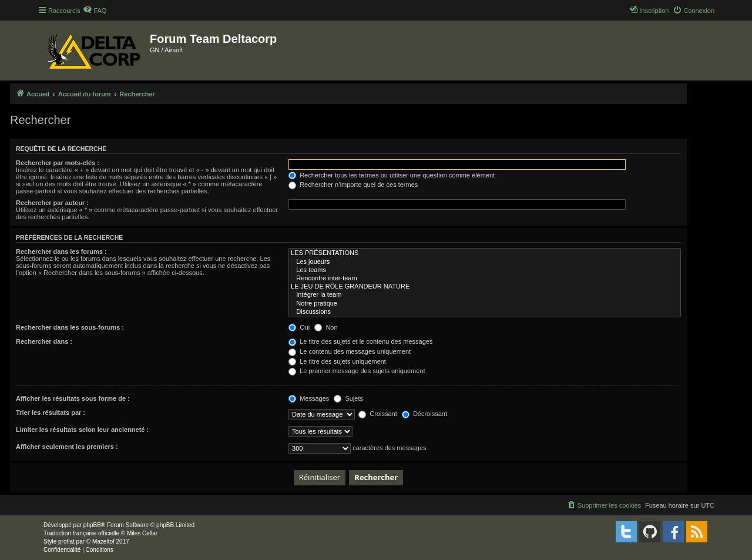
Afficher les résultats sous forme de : (73, 398)
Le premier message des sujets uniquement (357, 371)
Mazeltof (103, 541)
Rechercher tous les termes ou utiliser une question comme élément (392, 175)
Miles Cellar (142, 533)
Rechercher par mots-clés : (58, 163)
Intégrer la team (485, 295)
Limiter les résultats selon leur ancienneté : (82, 430)
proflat (66, 541)
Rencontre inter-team (485, 279)
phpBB (92, 525)
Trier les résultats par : (51, 413)
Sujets (348, 398)
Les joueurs (485, 262)
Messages (309, 398)
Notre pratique (485, 304)
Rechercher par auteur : (52, 203)
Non (326, 327)
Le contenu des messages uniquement (350, 351)
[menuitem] (95, 11)
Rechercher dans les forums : (61, 252)
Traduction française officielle (81, 533)
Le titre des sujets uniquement (337, 361)
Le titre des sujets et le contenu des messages (360, 341)
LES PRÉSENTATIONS (485, 253)
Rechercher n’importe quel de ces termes (353, 185)
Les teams (485, 270)
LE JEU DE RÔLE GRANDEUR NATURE (485, 287)
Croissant (378, 414)
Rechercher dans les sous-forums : (70, 327)
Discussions (485, 312)
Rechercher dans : (44, 341)
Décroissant (424, 414)
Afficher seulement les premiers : (67, 447)
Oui (299, 327)
